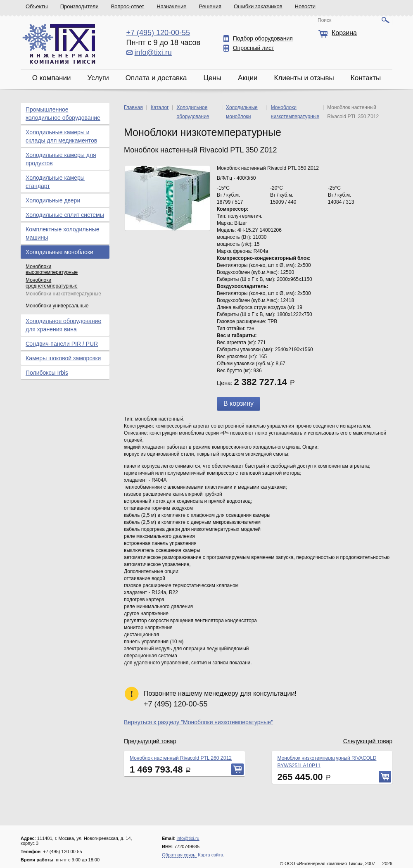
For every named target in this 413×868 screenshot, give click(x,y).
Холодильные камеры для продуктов (61, 159)
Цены (212, 78)
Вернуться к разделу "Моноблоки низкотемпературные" (198, 722)
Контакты (366, 78)
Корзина (344, 33)
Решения (210, 6)
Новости (305, 6)
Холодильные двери (53, 200)
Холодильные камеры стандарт (55, 182)
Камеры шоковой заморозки (63, 358)
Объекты (37, 6)
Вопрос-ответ (128, 6)
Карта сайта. (211, 855)
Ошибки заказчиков (258, 6)
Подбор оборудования (263, 38)
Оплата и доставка (156, 78)
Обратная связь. (179, 855)
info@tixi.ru (153, 52)
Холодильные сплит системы (65, 215)
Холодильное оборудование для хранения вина (63, 325)
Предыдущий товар (150, 741)
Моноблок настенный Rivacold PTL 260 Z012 (181, 758)
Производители (80, 6)
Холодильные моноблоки (59, 252)
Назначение (171, 6)
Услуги (98, 78)
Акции (248, 78)
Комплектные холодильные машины (62, 233)
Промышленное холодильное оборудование (63, 114)
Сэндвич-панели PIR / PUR (62, 344)
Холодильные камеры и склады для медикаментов (61, 136)
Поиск (324, 20)
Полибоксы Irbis (47, 373)
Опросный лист (254, 48)
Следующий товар (368, 741)
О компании (52, 78)
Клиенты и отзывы (304, 78)
